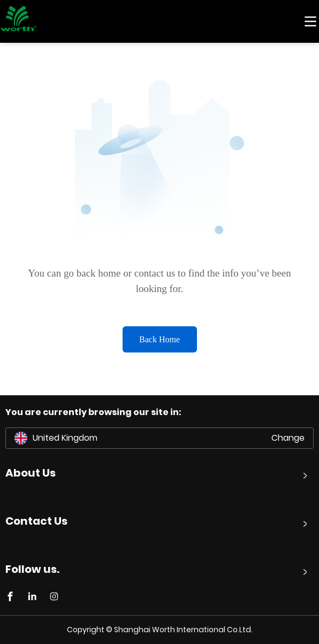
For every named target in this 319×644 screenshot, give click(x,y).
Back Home (159, 339)
